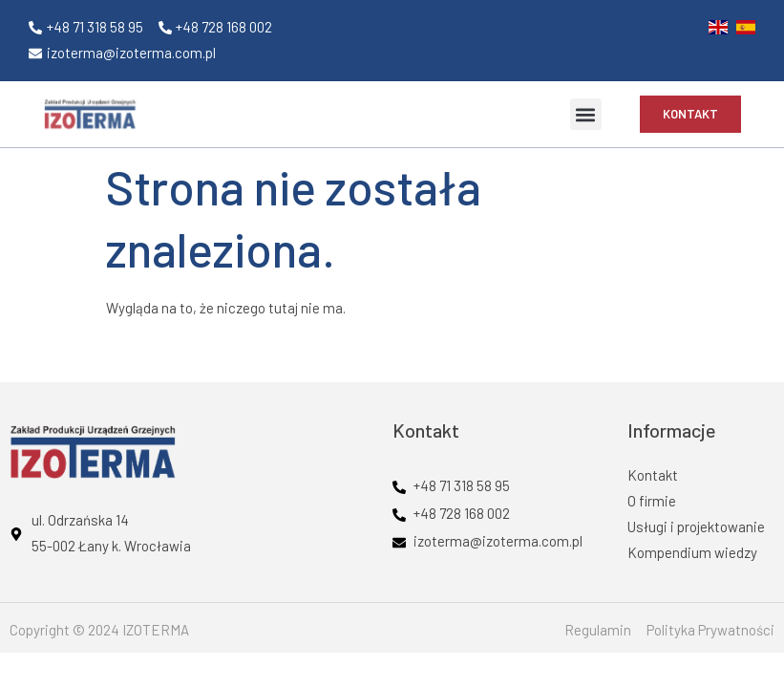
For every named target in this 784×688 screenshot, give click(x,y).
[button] (586, 114)
